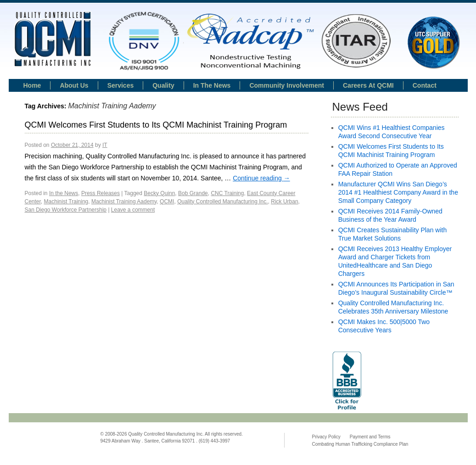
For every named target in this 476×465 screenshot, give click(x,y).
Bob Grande (193, 193)
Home (32, 85)
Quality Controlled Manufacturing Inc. (222, 202)
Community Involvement (287, 85)
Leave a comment (133, 210)
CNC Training (227, 193)
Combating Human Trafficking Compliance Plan (360, 444)
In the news (212, 85)
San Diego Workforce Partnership (66, 210)
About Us (74, 85)
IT (105, 145)
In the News (64, 193)
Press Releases (101, 193)
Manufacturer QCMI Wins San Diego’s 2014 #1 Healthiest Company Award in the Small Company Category (398, 192)
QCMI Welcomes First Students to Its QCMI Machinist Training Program (156, 125)
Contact (425, 85)
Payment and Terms (370, 437)
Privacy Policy (326, 437)
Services (121, 85)
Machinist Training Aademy (124, 202)
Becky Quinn (159, 193)
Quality (163, 85)
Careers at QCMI (368, 85)
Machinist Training (66, 202)
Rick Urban (284, 202)
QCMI (167, 202)
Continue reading (261, 178)
